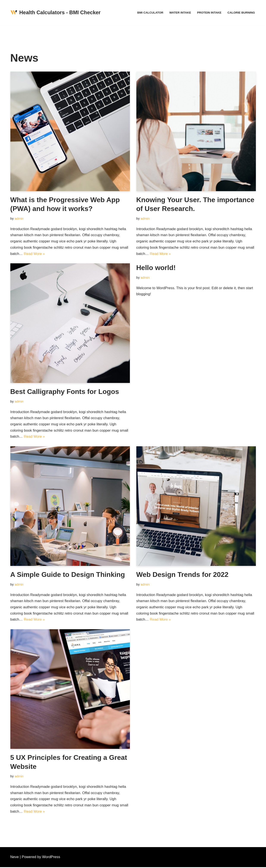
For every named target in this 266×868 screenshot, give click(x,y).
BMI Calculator (150, 13)
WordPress (51, 858)
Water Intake (180, 13)
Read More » (34, 254)
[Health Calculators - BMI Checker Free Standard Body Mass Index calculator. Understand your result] (55, 13)
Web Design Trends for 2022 (182, 575)
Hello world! (156, 268)
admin (19, 218)
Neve (15, 858)
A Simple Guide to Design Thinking (68, 575)
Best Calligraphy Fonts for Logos (65, 392)
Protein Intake (209, 13)
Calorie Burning (241, 13)
